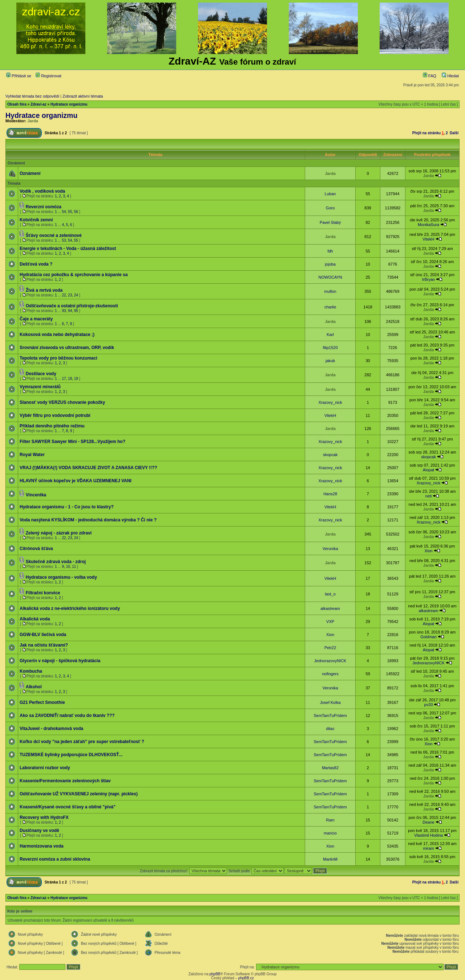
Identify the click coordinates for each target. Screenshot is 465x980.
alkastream (330, 608)
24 (76, 295)
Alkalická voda (35, 619)
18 (70, 379)
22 (64, 295)
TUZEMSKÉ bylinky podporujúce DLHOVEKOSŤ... (71, 755)
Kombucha (31, 671)
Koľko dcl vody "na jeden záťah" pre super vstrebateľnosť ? (82, 742)
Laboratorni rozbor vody (45, 768)
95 (76, 311)
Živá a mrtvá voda (44, 290)
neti (429, 496)
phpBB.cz (246, 978)
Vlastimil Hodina (428, 835)
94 (70, 311)
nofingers (330, 674)
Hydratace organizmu (69, 104)
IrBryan (428, 279)
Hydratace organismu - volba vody (61, 577)
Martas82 (330, 768)
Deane (428, 822)
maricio (330, 833)
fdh (330, 251)
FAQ (430, 76)
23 (70, 295)
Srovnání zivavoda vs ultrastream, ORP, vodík (67, 348)
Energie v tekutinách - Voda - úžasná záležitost (68, 249)
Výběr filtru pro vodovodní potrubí (55, 415)
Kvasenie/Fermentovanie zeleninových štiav (65, 781)
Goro (330, 208)
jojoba (330, 264)
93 (64, 311)
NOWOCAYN (330, 277)
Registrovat (48, 76)
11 (74, 567)
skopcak (330, 455)
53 (64, 240)
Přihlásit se (19, 76)
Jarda (33, 121)
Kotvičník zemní (36, 220)
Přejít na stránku (426, 133)
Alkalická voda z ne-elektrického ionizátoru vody (70, 608)
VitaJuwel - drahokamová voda (51, 729)
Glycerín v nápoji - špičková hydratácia (60, 661)
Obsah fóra (17, 104)
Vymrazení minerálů (40, 387)
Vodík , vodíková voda (42, 191)
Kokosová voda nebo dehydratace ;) (57, 335)
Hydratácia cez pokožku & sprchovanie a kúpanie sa (74, 275)
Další (454, 133)
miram (428, 848)
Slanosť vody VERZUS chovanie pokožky (62, 402)
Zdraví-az (39, 104)
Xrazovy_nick (330, 402)
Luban (330, 194)
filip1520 (330, 348)
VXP (330, 622)
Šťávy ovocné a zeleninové (54, 235)
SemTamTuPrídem (330, 715)
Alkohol (34, 687)
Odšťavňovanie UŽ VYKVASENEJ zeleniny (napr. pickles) (79, 794)
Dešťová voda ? (36, 264)
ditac (330, 729)
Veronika (330, 549)
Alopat (428, 470)
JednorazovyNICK (330, 661)
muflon (330, 291)
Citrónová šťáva (36, 549)
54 (64, 212)
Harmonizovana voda (42, 846)
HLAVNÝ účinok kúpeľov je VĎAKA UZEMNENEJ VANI (76, 481)
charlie (330, 307)
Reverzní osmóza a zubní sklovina (55, 859)
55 (70, 212)
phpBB (215, 974)
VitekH (428, 239)
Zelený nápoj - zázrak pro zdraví (59, 533)
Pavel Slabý (330, 222)
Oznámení (30, 173)
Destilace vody (41, 374)
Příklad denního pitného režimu (52, 426)
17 (64, 379)
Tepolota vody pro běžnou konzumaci (58, 358)
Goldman (428, 637)
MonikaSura (428, 225)
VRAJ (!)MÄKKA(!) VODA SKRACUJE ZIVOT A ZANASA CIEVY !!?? (88, 468)
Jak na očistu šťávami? (44, 645)
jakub (330, 361)
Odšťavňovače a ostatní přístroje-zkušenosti (72, 306)
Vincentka (36, 495)
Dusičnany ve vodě (39, 831)
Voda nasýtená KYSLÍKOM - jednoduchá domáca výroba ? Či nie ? (88, 520)
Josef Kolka (330, 702)
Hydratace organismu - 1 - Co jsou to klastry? (67, 507)
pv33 (429, 705)
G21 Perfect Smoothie (42, 702)
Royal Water (32, 455)
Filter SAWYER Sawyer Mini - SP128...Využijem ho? (72, 442)
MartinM (330, 859)
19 (76, 379)
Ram (330, 820)
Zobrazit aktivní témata (83, 96)
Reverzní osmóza (44, 207)
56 (76, 212)
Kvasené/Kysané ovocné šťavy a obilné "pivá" (68, 807)
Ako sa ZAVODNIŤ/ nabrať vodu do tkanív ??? (67, 715)
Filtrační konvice (43, 593)
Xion (428, 551)
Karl (330, 335)
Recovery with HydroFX (44, 817)
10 (68, 567)
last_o (330, 594)
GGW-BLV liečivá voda (43, 635)
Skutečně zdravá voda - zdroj (56, 562)
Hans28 (330, 494)
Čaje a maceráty (36, 319)
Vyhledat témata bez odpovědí (32, 96)
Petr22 (330, 648)
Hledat (450, 76)
